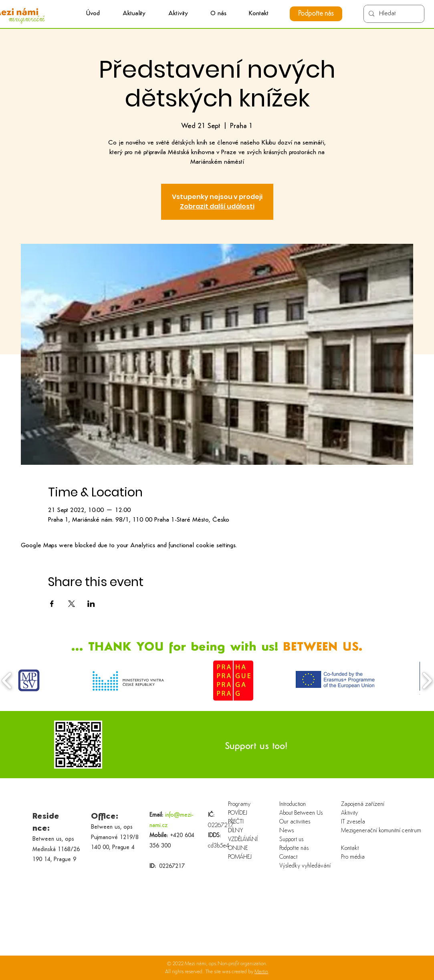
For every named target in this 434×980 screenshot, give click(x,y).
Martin (261, 972)
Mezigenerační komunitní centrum (367, 831)
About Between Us (301, 813)
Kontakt (350, 848)
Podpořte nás (294, 848)
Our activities (295, 822)
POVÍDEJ (238, 813)
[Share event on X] (72, 604)
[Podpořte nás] (316, 14)
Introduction (293, 804)
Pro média (353, 857)
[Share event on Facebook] (52, 604)
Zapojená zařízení (363, 804)
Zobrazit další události (217, 206)
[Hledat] (393, 14)
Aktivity (349, 813)
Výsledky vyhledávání (305, 866)
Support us (291, 840)
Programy (239, 804)
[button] (178, 14)
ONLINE (238, 848)
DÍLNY (236, 831)
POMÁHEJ (240, 857)
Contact (288, 857)
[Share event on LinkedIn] (91, 604)
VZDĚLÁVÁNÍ (243, 840)
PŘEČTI (236, 822)
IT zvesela (353, 822)
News (287, 831)
